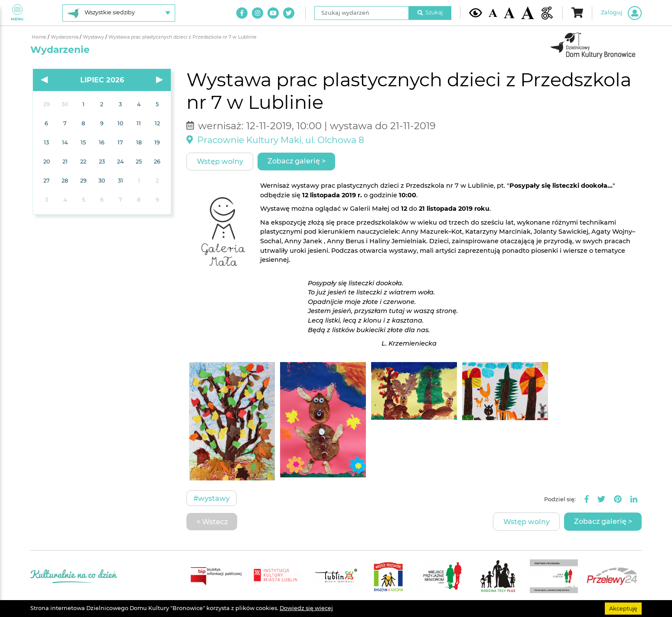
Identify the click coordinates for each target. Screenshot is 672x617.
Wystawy (94, 37)
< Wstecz (212, 522)
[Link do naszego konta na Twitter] (289, 13)
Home (40, 37)
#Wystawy (212, 498)
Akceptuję (623, 608)
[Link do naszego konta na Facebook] (242, 13)
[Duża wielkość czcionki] (528, 13)
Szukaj (430, 12)
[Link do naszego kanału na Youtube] (273, 13)
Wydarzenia (65, 37)
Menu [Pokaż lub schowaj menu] (17, 13)
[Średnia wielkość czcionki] (509, 13)
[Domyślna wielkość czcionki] (493, 13)
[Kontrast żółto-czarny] (476, 13)
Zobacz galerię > (297, 161)
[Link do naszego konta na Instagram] (258, 13)
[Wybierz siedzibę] (119, 13)
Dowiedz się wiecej (306, 608)
